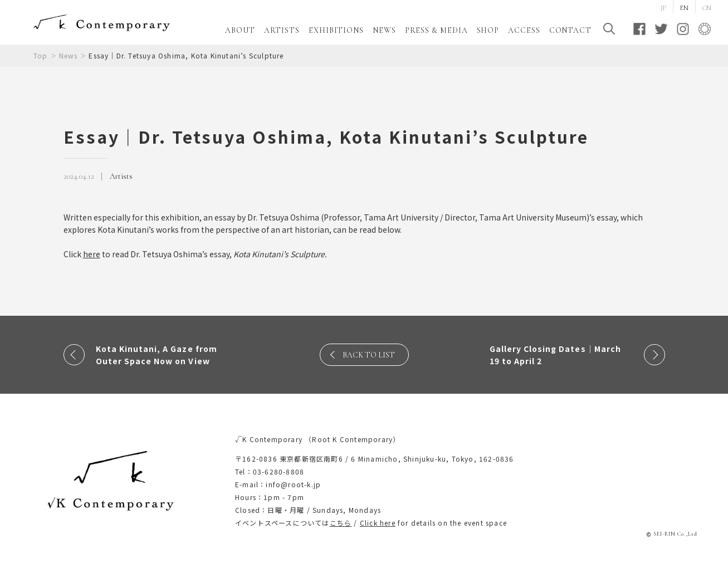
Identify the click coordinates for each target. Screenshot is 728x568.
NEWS (384, 30)
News (69, 55)
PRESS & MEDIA (436, 30)
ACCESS (524, 30)
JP (663, 8)
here (92, 254)
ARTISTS (282, 30)
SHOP (488, 30)
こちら (341, 523)
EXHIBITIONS (336, 30)
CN (707, 8)
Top (41, 55)
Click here (378, 523)
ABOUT (240, 30)
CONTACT (570, 30)
